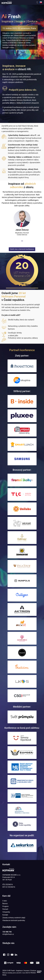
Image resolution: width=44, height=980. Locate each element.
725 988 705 (7, 932)
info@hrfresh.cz (8, 934)
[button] (38, 3)
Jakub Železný (22, 230)
